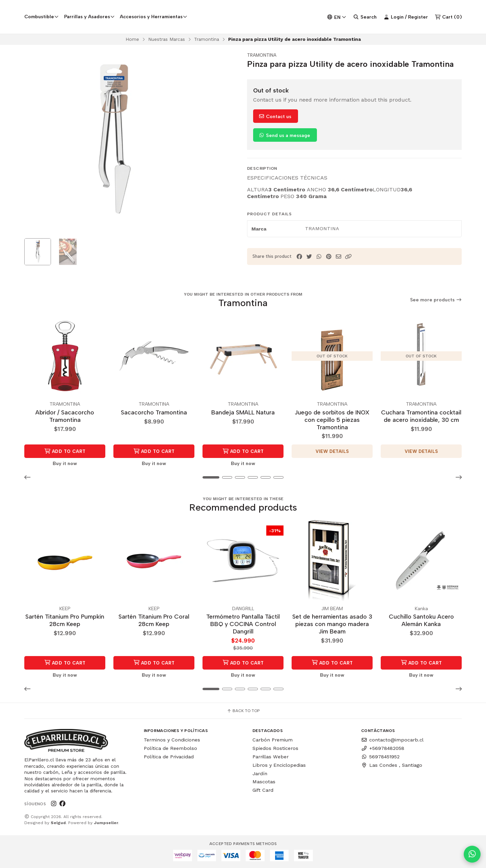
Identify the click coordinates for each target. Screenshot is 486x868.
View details (332, 451)
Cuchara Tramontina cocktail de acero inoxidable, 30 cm (421, 416)
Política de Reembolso (170, 748)
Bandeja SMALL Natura (243, 412)
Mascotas (264, 782)
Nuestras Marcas (167, 39)
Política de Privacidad (169, 757)
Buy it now (65, 463)
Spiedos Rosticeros (275, 748)
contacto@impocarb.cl (392, 740)
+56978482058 (383, 748)
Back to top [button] (243, 711)
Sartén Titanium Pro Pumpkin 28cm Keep (65, 620)
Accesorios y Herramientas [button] (154, 17)
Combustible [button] (42, 17)
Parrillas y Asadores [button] (89, 17)
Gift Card (263, 790)
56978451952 (380, 757)
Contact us (275, 116)
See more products (436, 300)
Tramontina (207, 39)
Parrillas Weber (271, 757)
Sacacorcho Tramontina (154, 412)
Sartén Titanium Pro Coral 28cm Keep (154, 620)
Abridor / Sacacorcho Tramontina (65, 416)
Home (132, 39)
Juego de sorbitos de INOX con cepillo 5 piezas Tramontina (332, 420)
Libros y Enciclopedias (279, 765)
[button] (348, 257)
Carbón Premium (273, 740)
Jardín (260, 774)
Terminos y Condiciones (172, 740)
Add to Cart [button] (65, 451)
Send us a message (284, 135)
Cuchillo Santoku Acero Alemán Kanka (421, 620)
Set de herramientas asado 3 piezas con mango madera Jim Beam (332, 624)
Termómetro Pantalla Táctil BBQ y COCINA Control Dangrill (243, 624)
